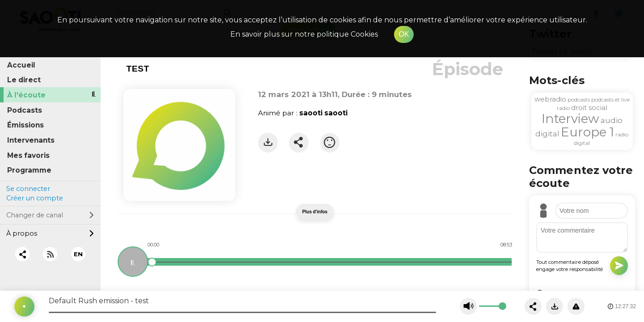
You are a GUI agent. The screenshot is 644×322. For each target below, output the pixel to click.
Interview (570, 119)
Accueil (21, 65)
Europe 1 (587, 132)
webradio (550, 99)
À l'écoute (26, 95)
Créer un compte (35, 198)
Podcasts (25, 110)
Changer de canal (50, 215)
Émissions (25, 125)
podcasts (579, 100)
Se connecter (28, 189)
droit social (589, 108)
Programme (29, 170)
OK (404, 34)
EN (78, 254)
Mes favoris (28, 155)
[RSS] (50, 254)
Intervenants (31, 140)
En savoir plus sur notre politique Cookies (304, 34)
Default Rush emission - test (99, 301)
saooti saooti (323, 113)
